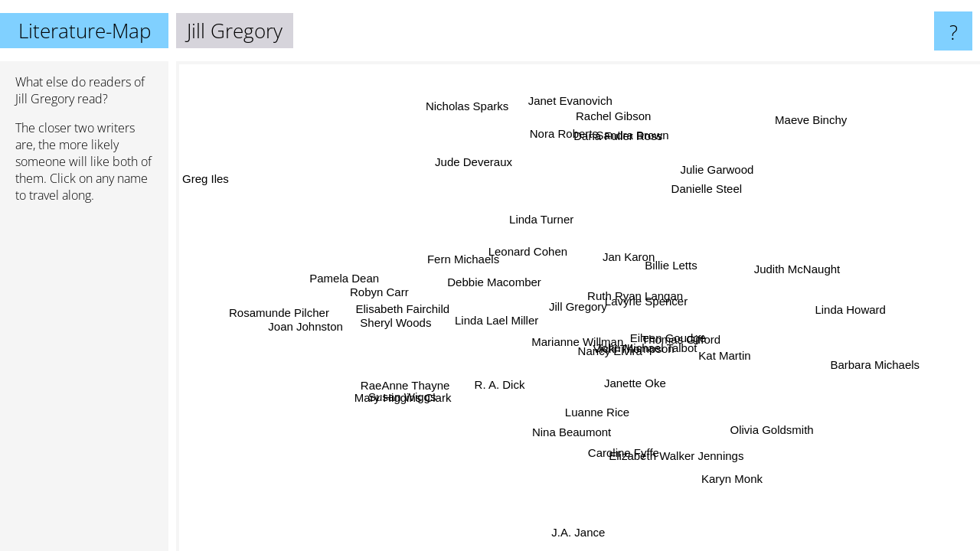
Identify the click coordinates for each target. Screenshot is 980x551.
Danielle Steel (727, 198)
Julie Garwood (716, 172)
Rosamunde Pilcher (281, 323)
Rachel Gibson (610, 117)
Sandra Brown (634, 137)
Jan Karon (634, 256)
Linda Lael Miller (497, 322)
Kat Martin (723, 352)
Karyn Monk (736, 477)
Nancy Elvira (615, 348)
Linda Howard (845, 324)
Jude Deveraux (464, 166)
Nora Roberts (564, 135)
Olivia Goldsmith (770, 430)
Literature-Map (85, 31)
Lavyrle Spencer (645, 300)
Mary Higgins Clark (415, 408)
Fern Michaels (461, 261)
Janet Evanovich (562, 104)
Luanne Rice (609, 412)
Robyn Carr (379, 291)
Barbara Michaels (872, 368)
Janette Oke (634, 382)
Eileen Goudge (668, 336)
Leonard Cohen (525, 251)
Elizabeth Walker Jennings (681, 453)
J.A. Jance (577, 531)
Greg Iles (206, 179)
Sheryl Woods (396, 329)
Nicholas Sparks (474, 104)
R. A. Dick (501, 383)
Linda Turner (539, 219)
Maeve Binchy (818, 126)
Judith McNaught (798, 277)
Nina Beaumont (571, 430)
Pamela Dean (343, 275)
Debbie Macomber (494, 283)
